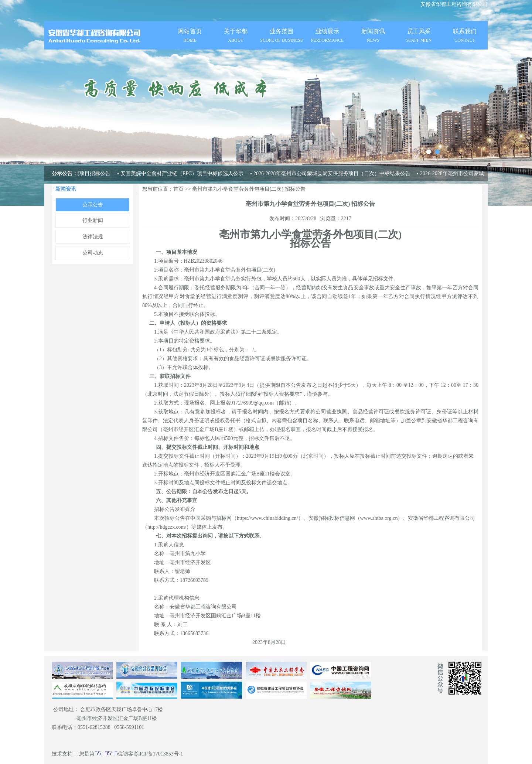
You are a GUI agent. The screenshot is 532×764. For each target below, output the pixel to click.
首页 (178, 189)
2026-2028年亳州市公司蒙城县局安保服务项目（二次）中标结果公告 (332, 173)
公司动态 (93, 253)
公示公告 (93, 205)
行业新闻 (93, 220)
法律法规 (93, 237)
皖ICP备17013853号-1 (159, 754)
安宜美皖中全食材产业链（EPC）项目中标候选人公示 (182, 173)
